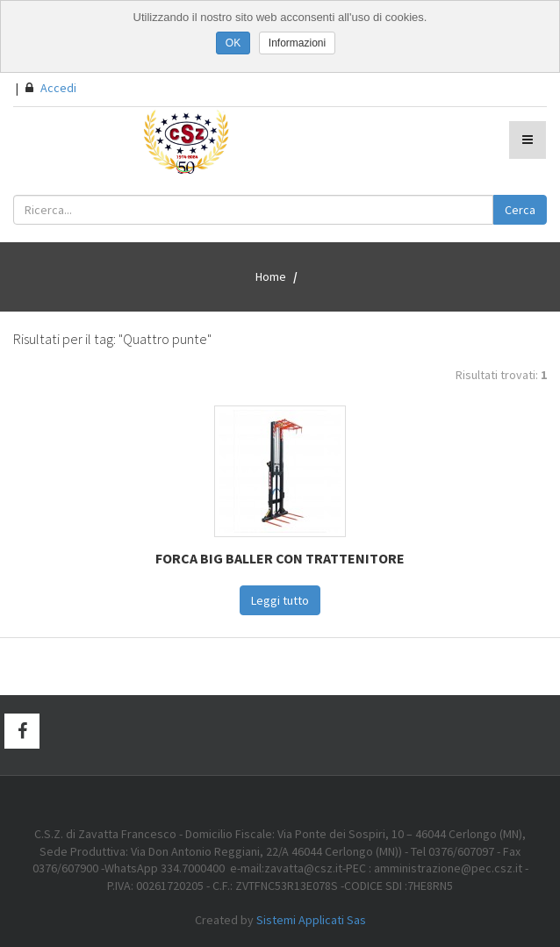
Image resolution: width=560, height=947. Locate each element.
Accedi (51, 88)
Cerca (520, 210)
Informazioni (297, 43)
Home (271, 276)
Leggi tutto (280, 600)
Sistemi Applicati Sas (311, 920)
